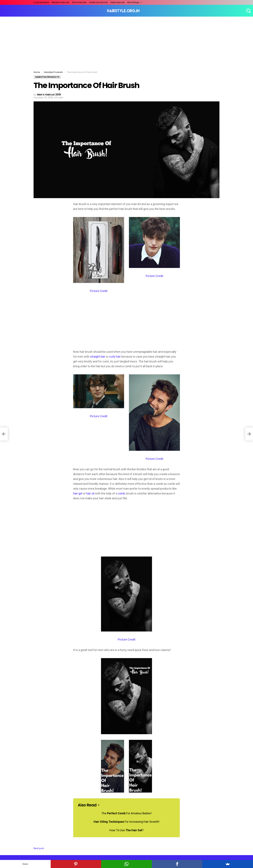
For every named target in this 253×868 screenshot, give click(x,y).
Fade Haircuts (118, 2)
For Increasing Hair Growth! (126, 822)
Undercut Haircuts (98, 2)
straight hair (98, 357)
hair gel (78, 493)
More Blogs (133, 2)
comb (121, 493)
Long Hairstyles (41, 2)
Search (248, 11)
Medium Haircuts (61, 2)
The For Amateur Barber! (126, 813)
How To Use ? (126, 830)
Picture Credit (99, 291)
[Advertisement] (126, 41)
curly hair (115, 357)
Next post (39, 848)
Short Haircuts (79, 2)
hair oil (90, 493)
